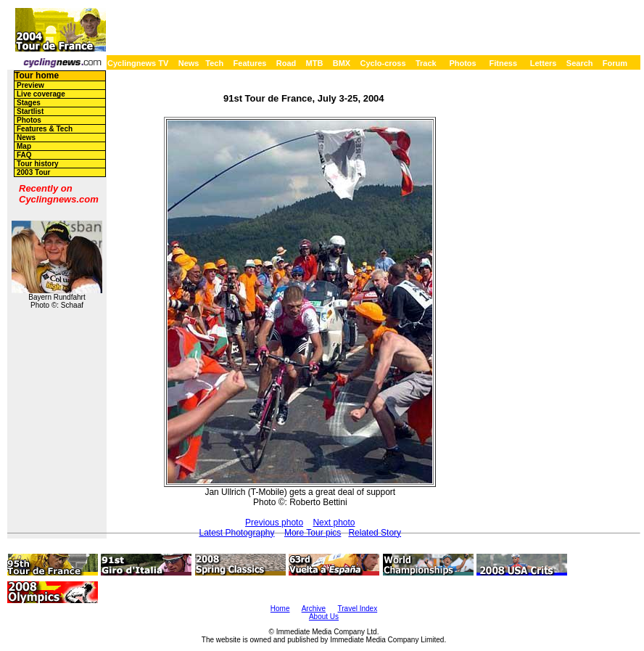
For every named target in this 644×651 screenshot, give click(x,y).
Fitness (503, 63)
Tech (214, 63)
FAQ (24, 155)
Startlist (30, 111)
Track (426, 63)
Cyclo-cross (383, 63)
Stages (29, 103)
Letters (544, 63)
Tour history (38, 164)
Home (280, 609)
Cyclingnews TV (138, 63)
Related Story (375, 533)
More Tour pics (313, 533)
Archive (314, 609)
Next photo (334, 523)
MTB (315, 63)
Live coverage (41, 94)
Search (580, 63)
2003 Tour (34, 172)
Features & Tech (45, 129)
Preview (30, 85)
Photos (462, 63)
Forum (615, 63)
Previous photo (274, 523)
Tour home (37, 75)
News (189, 63)
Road (286, 63)
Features (250, 63)
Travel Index (358, 609)
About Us (324, 617)
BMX (342, 63)
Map (24, 146)
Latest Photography (236, 533)
